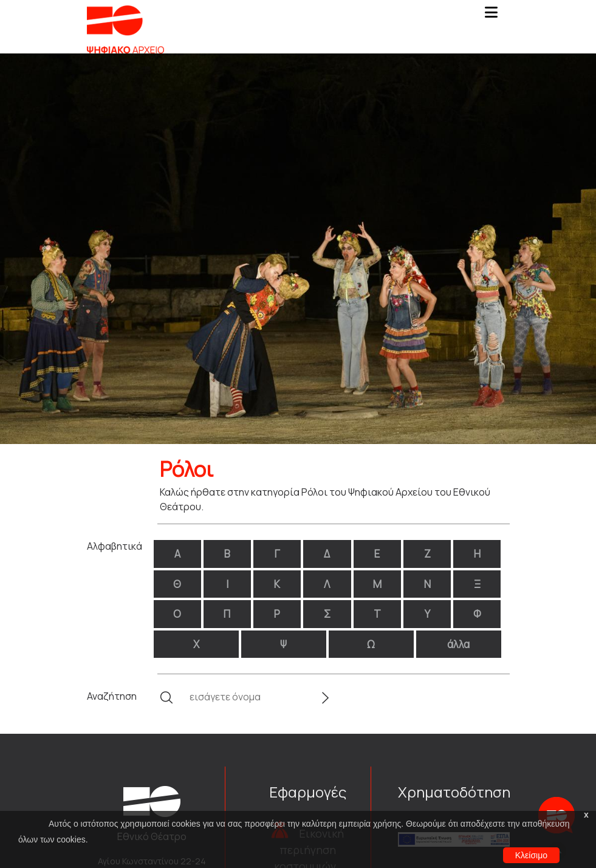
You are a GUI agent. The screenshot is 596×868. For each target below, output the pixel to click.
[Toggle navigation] (492, 16)
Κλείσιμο (531, 855)
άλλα (458, 644)
